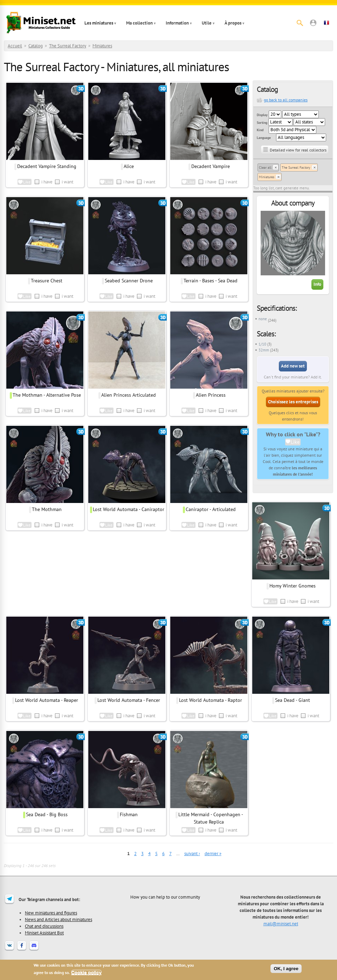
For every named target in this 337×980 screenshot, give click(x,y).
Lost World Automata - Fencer (129, 700)
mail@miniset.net (281, 924)
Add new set (293, 366)
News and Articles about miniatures (59, 919)
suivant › (192, 854)
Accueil (15, 46)
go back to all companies (286, 100)
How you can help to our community (165, 897)
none (263, 319)
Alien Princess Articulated (129, 395)
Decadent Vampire (211, 166)
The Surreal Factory (68, 46)
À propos (233, 23)
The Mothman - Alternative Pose (47, 395)
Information (177, 23)
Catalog (36, 46)
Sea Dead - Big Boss (47, 814)
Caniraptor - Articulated (211, 509)
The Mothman (47, 509)
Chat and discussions (44, 926)
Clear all (265, 167)
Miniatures (102, 46)
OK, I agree (286, 969)
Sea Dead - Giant (293, 700)
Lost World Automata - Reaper (47, 700)
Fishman (129, 814)
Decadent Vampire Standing (47, 166)
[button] (313, 23)
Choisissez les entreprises (293, 402)
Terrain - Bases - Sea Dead (211, 281)
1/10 (262, 344)
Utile (207, 23)
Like (295, 442)
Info (317, 284)
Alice (129, 166)
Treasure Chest (47, 281)
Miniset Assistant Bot (44, 933)
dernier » (213, 854)
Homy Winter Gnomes (293, 586)
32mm (264, 350)
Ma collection (139, 23)
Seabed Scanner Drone (129, 281)
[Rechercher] (300, 23)
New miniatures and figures (51, 913)
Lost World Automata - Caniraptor (129, 509)
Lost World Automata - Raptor (211, 700)
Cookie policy (86, 972)
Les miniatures (99, 23)
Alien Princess (211, 395)
